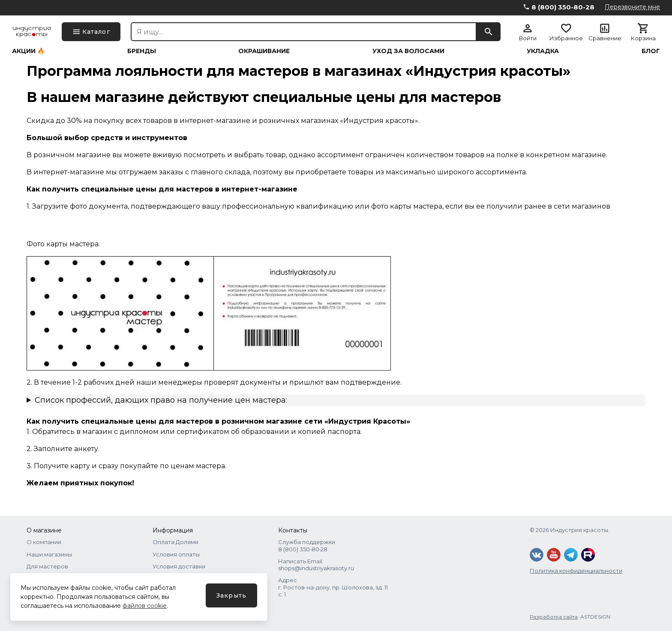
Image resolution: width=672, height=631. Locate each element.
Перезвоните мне (632, 7)
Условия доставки (179, 566)
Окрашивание (264, 51)
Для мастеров (47, 566)
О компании (44, 542)
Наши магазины (49, 554)
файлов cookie (145, 606)
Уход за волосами (408, 51)
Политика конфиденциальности (576, 571)
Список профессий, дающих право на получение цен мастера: (161, 400)
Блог (651, 51)
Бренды (142, 51)
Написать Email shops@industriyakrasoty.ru (316, 565)
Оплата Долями (175, 542)
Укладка (543, 51)
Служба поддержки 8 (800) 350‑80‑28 (307, 545)
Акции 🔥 (28, 51)
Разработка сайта (554, 617)
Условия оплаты (176, 554)
